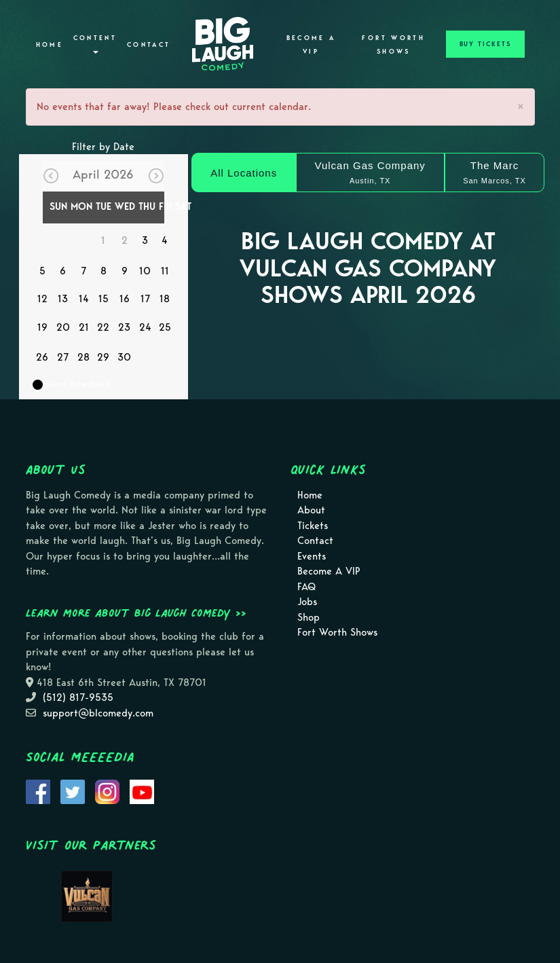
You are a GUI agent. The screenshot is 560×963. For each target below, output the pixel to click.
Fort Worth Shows (393, 45)
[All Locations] (243, 172)
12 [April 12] (42, 299)
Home (50, 45)
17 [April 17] (145, 299)
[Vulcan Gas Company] (370, 172)
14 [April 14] (84, 299)
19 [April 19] (42, 327)
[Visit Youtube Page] (142, 791)
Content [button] (95, 44)
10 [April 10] (145, 271)
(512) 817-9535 (78, 697)
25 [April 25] (165, 327)
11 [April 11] (165, 271)
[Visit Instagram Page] (107, 791)
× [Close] (521, 106)
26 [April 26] (42, 357)
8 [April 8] (104, 271)
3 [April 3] (145, 240)
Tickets (313, 526)
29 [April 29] (103, 357)
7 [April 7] (83, 271)
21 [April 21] (84, 327)
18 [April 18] (165, 299)
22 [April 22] (103, 327)
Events (312, 556)
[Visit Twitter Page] (73, 791)
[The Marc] (495, 172)
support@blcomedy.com (98, 713)
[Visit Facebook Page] (38, 791)
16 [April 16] (125, 299)
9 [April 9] (125, 271)
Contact (149, 45)
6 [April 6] (63, 271)
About (311, 510)
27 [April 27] (63, 357)
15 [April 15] (104, 299)
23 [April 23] (124, 327)
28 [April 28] (83, 357)
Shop (309, 617)
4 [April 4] (165, 240)
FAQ (306, 587)
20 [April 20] (63, 327)
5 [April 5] (42, 271)
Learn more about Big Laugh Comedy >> (136, 613)
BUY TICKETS (485, 44)
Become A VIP (311, 45)
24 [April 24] (145, 327)
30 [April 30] (124, 357)
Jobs (307, 602)
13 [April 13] (63, 299)
